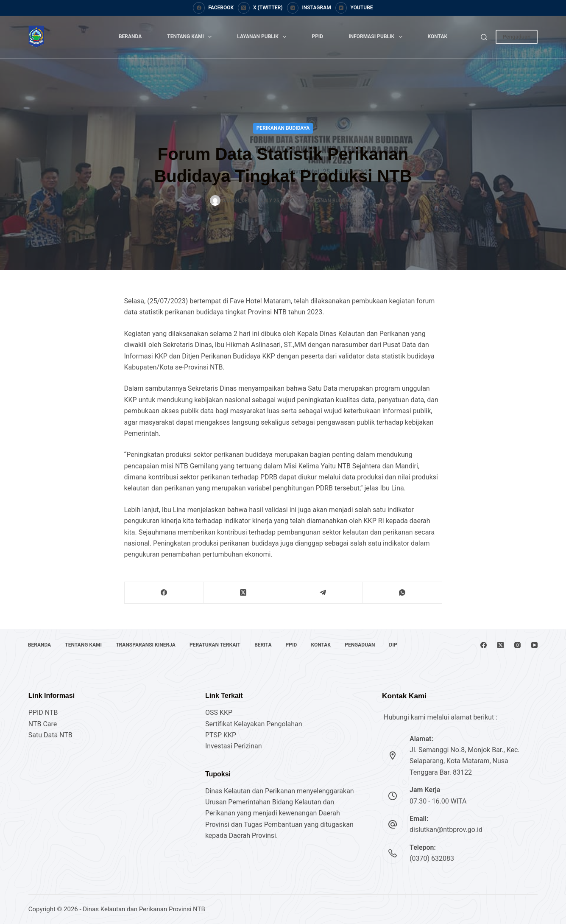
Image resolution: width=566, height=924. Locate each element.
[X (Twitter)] (260, 8)
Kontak (438, 36)
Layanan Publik (263, 37)
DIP (400, 645)
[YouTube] (354, 8)
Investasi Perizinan (234, 746)
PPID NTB (43, 713)
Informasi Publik (377, 37)
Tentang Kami (191, 37)
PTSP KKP (221, 735)
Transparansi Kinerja (148, 645)
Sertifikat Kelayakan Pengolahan (254, 724)
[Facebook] (213, 8)
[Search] (484, 37)
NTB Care (43, 724)
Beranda (130, 36)
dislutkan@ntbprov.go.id (446, 830)
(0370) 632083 (432, 858)
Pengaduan (517, 37)
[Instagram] (309, 8)
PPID (317, 36)
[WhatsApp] (402, 593)
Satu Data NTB (50, 735)
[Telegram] (323, 593)
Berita (267, 645)
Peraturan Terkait (217, 645)
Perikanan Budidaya (283, 128)
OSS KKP (219, 713)
